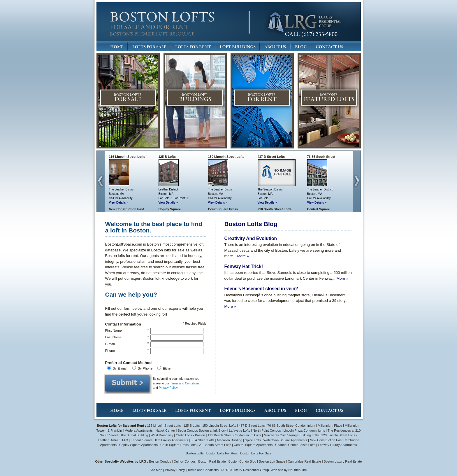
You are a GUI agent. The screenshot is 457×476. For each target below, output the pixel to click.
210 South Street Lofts (275, 209)
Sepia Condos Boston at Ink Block (202, 430)
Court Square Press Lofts (178, 445)
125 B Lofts (167, 157)
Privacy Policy (168, 388)
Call (111, 198)
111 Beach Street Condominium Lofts (234, 435)
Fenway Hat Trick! (244, 266)
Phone (110, 350)
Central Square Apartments (253, 445)
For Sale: (165, 198)
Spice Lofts (253, 440)
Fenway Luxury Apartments (338, 445)
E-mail (110, 344)
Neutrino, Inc (297, 470)
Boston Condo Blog (242, 461)
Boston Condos (160, 461)
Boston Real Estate (212, 461)
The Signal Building (134, 435)
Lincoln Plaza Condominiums (304, 430)
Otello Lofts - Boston (191, 435)
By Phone (145, 368)
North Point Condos (267, 430)
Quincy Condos (185, 461)
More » (243, 256)
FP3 (125, 440)
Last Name (114, 337)
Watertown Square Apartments (285, 440)
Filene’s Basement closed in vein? (261, 289)
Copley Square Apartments (138, 445)
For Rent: (180, 198)
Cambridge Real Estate (304, 461)
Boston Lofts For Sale (256, 453)
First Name (114, 330)
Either (167, 368)
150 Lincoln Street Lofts (226, 157)
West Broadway (162, 435)
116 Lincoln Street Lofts (127, 157)
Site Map (156, 470)
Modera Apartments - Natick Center (150, 430)
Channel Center (286, 445)
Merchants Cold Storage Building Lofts (291, 435)
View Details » (119, 203)
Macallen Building (230, 440)
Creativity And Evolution (251, 238)
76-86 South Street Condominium (291, 426)
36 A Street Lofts (202, 440)
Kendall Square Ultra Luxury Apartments (159, 440)
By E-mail (120, 368)
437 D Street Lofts (271, 157)
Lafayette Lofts (240, 430)
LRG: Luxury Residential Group (304, 22)
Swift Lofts (308, 445)
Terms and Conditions (185, 383)
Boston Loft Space (272, 461)
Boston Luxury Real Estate (343, 461)
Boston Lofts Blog (251, 224)
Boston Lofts (195, 453)
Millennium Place (330, 426)
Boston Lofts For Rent (222, 453)
